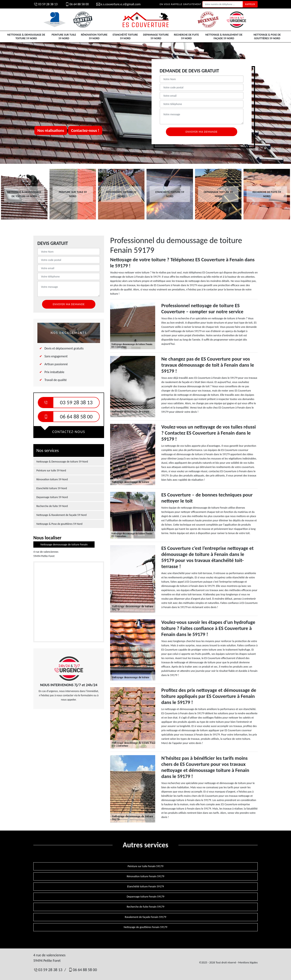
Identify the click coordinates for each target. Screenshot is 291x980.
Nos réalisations (51, 130)
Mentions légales (248, 963)
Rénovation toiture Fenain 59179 (145, 876)
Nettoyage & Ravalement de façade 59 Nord (224, 37)
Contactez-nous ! (85, 130)
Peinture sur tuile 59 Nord (64, 37)
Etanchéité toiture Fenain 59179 (145, 886)
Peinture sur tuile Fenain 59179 (145, 866)
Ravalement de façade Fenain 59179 (146, 917)
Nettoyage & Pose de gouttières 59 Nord (267, 37)
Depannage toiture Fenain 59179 (145, 897)
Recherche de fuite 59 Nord (186, 37)
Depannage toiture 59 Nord (156, 37)
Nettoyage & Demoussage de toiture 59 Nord (26, 37)
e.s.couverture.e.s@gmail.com (118, 4)
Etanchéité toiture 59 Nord (125, 37)
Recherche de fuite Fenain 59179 (145, 907)
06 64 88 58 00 (77, 4)
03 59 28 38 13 (45, 4)
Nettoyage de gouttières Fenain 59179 (145, 927)
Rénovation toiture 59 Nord (94, 37)
